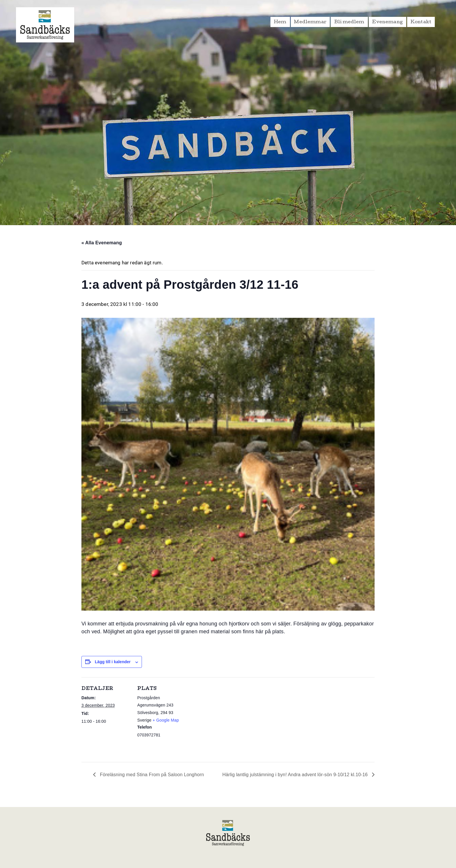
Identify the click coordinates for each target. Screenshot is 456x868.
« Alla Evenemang (102, 243)
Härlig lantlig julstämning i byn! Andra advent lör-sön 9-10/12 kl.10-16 (296, 775)
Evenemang (387, 22)
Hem (280, 22)
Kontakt (421, 22)
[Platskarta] (224, 717)
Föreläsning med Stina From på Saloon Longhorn (151, 775)
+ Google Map (166, 720)
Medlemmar (310, 22)
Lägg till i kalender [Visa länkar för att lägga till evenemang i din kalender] (113, 662)
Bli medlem (349, 22)
